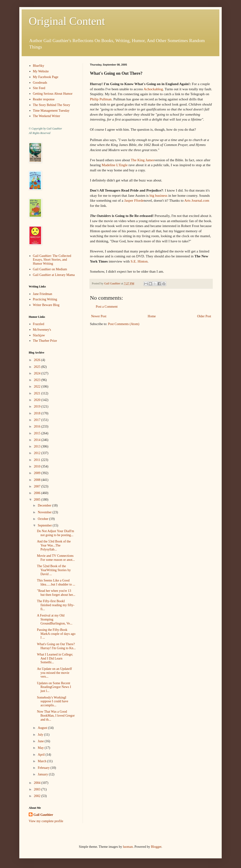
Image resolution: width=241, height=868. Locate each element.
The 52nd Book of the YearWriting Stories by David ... (54, 570)
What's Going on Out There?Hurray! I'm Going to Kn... (56, 646)
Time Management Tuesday (51, 111)
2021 (38, 393)
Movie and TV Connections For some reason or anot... (56, 558)
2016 (38, 426)
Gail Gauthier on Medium (50, 269)
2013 (38, 446)
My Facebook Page (46, 77)
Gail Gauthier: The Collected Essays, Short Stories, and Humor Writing (52, 260)
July (41, 735)
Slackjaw (39, 335)
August (43, 728)
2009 (38, 473)
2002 (38, 796)
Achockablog (153, 89)
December (45, 505)
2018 (38, 413)
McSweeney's (42, 330)
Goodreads (40, 83)
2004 (38, 783)
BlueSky (39, 66)
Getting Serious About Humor (53, 94)
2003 (38, 789)
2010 (38, 466)
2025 (38, 367)
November (45, 512)
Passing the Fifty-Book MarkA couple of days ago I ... (56, 634)
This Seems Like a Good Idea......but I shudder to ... (56, 582)
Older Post (204, 316)
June (41, 741)
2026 (38, 360)
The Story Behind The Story (52, 105)
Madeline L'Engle (115, 165)
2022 (38, 387)
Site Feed (39, 88)
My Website (41, 71)
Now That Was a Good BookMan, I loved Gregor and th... (56, 716)
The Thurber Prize (45, 341)
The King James (143, 160)
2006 (38, 493)
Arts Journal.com (197, 200)
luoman (128, 847)
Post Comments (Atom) (124, 324)
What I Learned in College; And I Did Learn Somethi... (55, 658)
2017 (38, 420)
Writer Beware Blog (46, 305)
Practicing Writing (45, 299)
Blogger (156, 847)
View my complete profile (46, 821)
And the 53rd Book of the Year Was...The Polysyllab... (54, 545)
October (43, 519)
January (43, 774)
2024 (38, 373)
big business (158, 195)
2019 (38, 407)
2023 (38, 380)
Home (152, 316)
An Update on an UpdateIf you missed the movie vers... (54, 673)
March (42, 761)
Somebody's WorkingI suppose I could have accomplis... (53, 701)
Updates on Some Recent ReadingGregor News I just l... (54, 687)
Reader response (44, 99)
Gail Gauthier (43, 815)
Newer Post (99, 316)
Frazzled (39, 324)
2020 (38, 400)
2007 (38, 486)
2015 (38, 433)
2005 (38, 500)
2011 (38, 460)
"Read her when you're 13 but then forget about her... (56, 593)
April (42, 755)
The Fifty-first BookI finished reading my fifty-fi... (56, 605)
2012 (38, 453)
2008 (38, 480)
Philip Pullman (101, 99)
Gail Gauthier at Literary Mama (54, 275)
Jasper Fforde (134, 200)
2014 (38, 440)
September (45, 525)
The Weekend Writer (47, 116)
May (41, 748)
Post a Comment (107, 307)
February (44, 768)
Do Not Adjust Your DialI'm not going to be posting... (56, 533)
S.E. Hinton (139, 261)
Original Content (67, 21)
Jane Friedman (43, 294)
